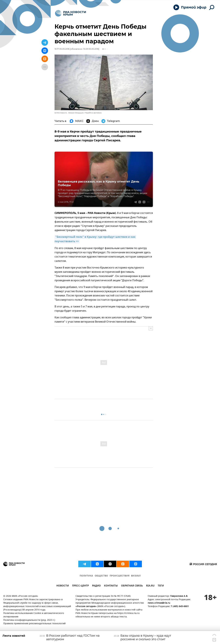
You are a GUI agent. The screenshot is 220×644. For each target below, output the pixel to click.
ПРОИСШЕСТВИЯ (120, 576)
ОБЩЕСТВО (101, 576)
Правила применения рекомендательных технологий (34, 624)
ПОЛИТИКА (86, 576)
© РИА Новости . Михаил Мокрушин (69, 113)
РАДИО (96, 586)
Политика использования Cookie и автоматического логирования (34, 615)
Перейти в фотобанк (93, 113)
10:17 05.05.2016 (62, 49)
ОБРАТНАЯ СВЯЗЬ (132, 586)
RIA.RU (150, 586)
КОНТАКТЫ (111, 586)
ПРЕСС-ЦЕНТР (80, 586)
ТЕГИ (161, 586)
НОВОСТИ (63, 586)
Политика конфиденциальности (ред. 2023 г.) (29, 620)
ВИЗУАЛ (136, 576)
